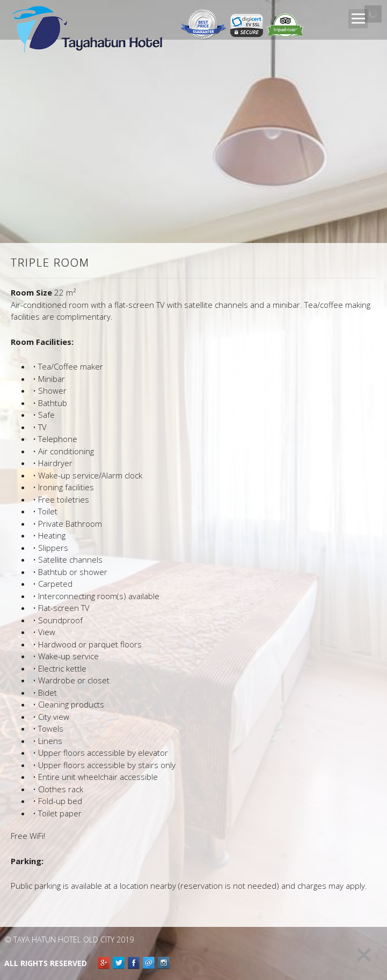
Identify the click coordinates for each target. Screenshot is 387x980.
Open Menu (358, 19)
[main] (193, 576)
